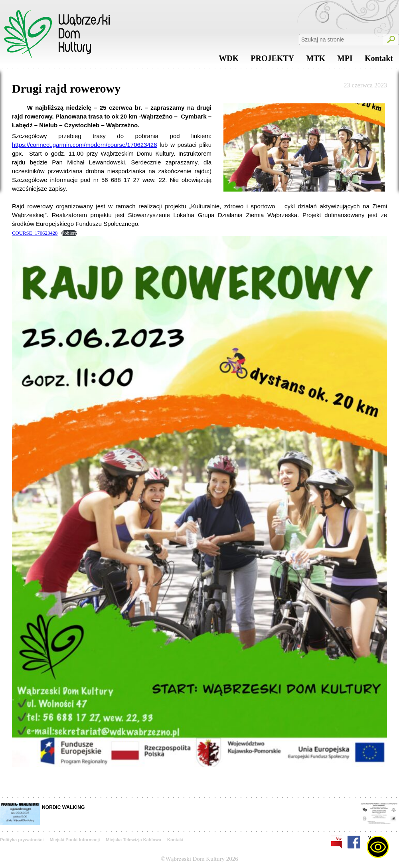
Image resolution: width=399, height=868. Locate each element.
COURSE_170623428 (35, 233)
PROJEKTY (272, 60)
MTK (316, 60)
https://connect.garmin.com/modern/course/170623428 (85, 145)
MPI (345, 60)
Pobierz (69, 233)
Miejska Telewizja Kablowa (133, 840)
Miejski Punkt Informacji (75, 840)
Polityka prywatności (22, 840)
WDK (229, 60)
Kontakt (379, 60)
